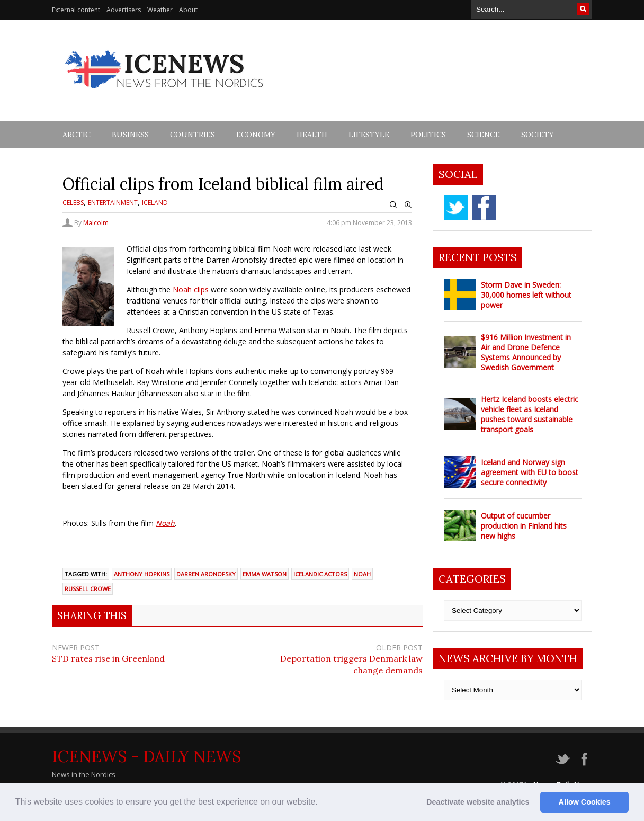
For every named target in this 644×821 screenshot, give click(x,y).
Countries (193, 135)
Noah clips (191, 289)
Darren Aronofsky (206, 574)
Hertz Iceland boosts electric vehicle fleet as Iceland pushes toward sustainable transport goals (530, 414)
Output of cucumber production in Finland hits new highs (524, 526)
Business (130, 135)
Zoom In (408, 205)
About (188, 10)
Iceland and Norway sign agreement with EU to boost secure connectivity (530, 472)
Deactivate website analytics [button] (478, 802)
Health (312, 135)
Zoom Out (393, 205)
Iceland (155, 203)
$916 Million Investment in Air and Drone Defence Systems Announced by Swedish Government (526, 352)
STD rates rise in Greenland (108, 658)
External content (76, 10)
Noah (165, 523)
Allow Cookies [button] (585, 802)
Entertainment (113, 203)
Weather (160, 10)
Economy (256, 135)
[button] (321, 803)
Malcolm (96, 223)
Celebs (73, 203)
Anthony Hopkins (142, 574)
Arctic (77, 135)
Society (538, 135)
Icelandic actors (320, 574)
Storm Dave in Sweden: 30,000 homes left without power (526, 295)
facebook (484, 208)
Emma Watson (265, 574)
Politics (428, 135)
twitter (456, 208)
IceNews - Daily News (146, 756)
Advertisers (124, 10)
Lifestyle (369, 135)
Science (484, 135)
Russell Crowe (88, 589)
